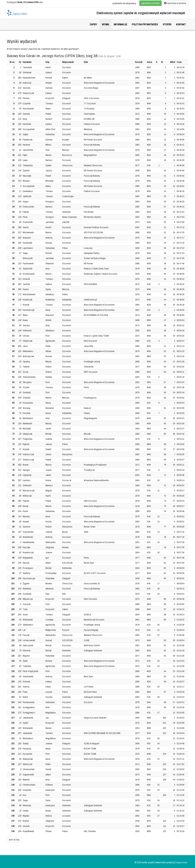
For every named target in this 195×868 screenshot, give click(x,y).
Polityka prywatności (145, 24)
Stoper (167, 24)
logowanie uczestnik (150, 3)
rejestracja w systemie (175, 3)
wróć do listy (14, 840)
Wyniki (105, 24)
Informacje (120, 24)
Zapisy (93, 24)
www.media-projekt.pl (165, 862)
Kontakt (181, 24)
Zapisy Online (17, 13)
